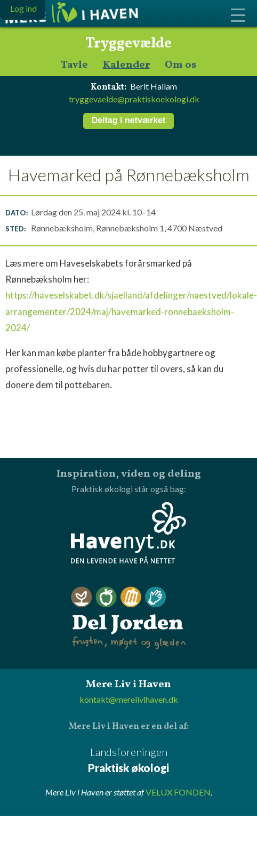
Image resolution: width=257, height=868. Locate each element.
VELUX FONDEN (178, 792)
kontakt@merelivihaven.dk (129, 699)
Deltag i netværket (129, 120)
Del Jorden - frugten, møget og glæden (128, 618)
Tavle (74, 65)
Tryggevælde (128, 44)
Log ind (23, 8)
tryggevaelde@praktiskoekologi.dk (134, 99)
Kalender (126, 65)
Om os (181, 65)
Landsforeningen (128, 761)
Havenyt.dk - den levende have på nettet (128, 533)
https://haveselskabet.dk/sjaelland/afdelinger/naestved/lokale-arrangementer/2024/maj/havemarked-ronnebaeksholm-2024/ (131, 311)
